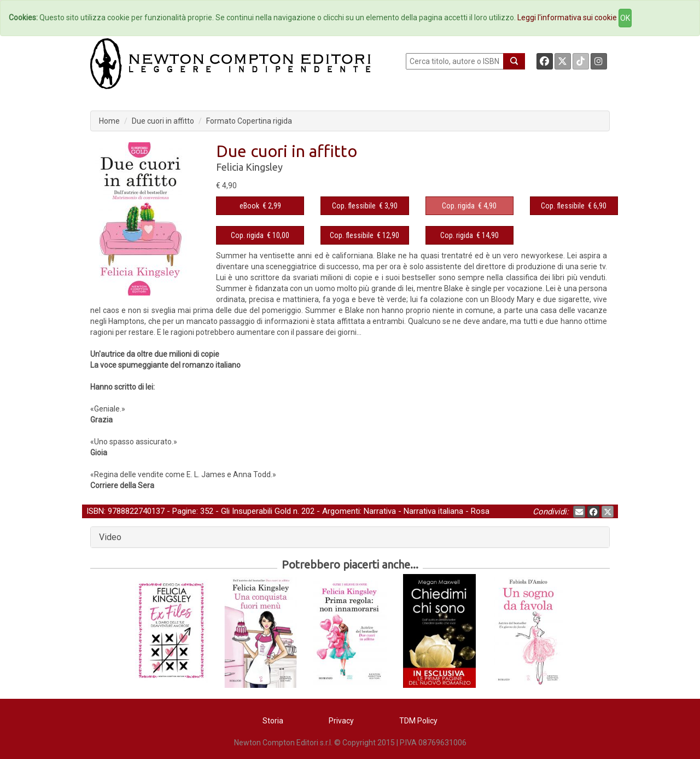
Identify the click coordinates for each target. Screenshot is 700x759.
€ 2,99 (260, 206)
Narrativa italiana (433, 511)
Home (109, 121)
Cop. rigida (458, 206)
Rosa (480, 511)
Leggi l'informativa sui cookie (567, 18)
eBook (249, 206)
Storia (273, 721)
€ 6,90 (574, 206)
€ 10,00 (260, 235)
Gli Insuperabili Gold (256, 511)
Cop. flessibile (354, 206)
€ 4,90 (469, 206)
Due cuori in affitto (163, 121)
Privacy (341, 721)
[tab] (350, 537)
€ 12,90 (364, 235)
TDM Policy (418, 721)
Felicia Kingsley (249, 167)
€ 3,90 (365, 206)
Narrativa (380, 511)
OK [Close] (625, 18)
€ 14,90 (469, 235)
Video (110, 537)
